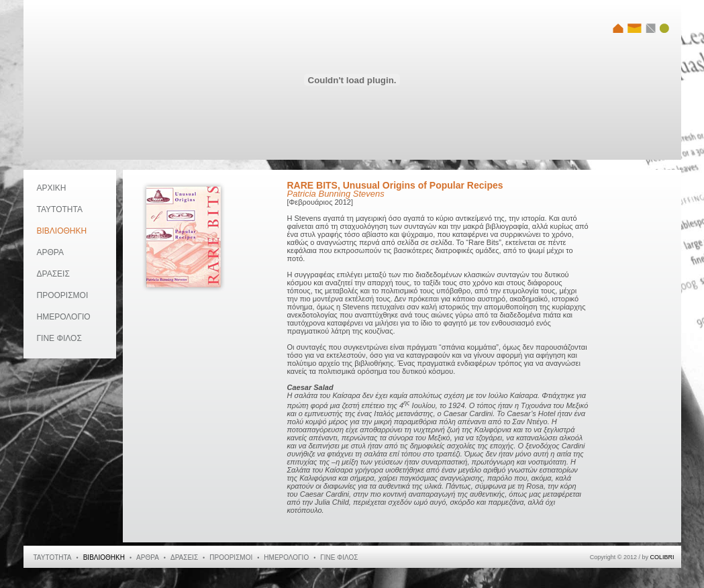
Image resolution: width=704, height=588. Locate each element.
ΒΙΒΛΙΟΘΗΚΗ (62, 231)
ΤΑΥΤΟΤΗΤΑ (60, 209)
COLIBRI (662, 557)
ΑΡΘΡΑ (50, 252)
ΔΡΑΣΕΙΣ (53, 274)
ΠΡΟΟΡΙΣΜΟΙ (63, 295)
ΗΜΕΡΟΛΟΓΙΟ (64, 317)
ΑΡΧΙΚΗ (52, 188)
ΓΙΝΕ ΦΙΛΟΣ (59, 338)
